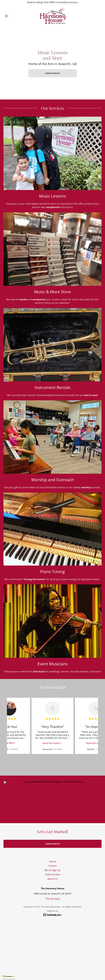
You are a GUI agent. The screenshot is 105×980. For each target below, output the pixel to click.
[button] (11, 16)
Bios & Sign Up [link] (53, 864)
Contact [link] (53, 860)
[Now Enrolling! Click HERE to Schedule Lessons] (53, 2)
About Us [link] (53, 873)
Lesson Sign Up (53, 73)
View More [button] (9, 743)
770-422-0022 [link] (53, 893)
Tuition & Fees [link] (53, 869)
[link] (52, 16)
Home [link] (53, 856)
